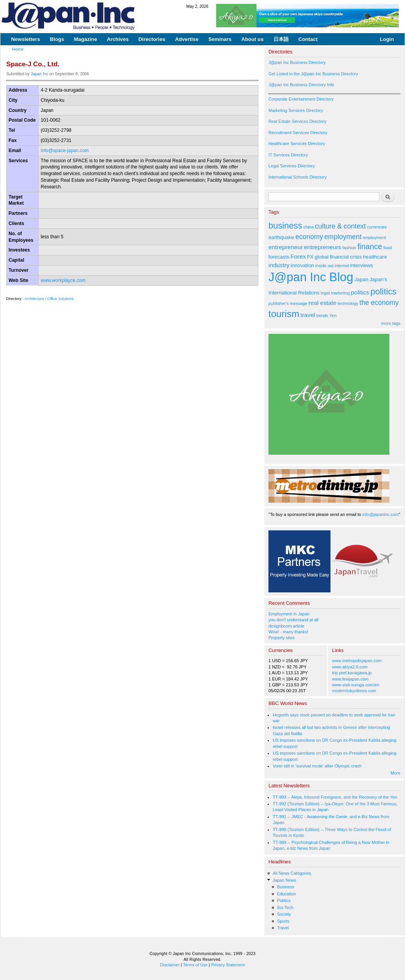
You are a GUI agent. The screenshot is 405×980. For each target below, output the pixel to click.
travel (308, 315)
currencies (377, 227)
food (388, 248)
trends (322, 315)
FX (310, 257)
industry (279, 265)
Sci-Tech (285, 907)
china (309, 227)
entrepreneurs (323, 247)
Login (387, 39)
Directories (152, 39)
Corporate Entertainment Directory (301, 99)
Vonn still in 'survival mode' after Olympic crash (317, 766)
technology (348, 303)
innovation (302, 265)
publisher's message (288, 303)
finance (370, 246)
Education (287, 894)
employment (343, 237)
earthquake (281, 237)
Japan (361, 279)
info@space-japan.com (65, 151)
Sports (283, 921)
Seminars (220, 39)
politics (360, 292)
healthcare (375, 257)
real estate (323, 303)
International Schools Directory (298, 177)
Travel (283, 928)
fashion (349, 248)
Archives (118, 39)
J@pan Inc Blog (311, 277)
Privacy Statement (228, 965)
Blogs (57, 39)
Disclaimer (170, 965)
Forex (298, 256)
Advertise (187, 39)
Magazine (85, 39)
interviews (361, 265)
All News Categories (292, 873)
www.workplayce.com (63, 280)
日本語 (281, 39)
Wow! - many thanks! (288, 632)
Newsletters (26, 39)
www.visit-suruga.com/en (356, 685)
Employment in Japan (289, 614)
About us (252, 39)
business (285, 226)
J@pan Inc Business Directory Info (301, 85)
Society (284, 914)
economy (309, 237)
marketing (340, 293)
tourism (284, 314)
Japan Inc (40, 74)
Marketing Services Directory (296, 110)
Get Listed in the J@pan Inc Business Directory (313, 74)
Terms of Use (195, 965)
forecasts (279, 257)
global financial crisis (338, 257)
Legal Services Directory (292, 166)
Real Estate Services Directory (298, 121)
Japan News (284, 880)
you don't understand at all (293, 620)
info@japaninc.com (381, 514)
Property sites (282, 638)
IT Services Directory (288, 155)
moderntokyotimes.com (354, 691)
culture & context (340, 226)
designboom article (286, 626)
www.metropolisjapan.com (357, 661)
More (395, 773)
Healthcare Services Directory (297, 144)
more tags (391, 323)
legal (325, 293)
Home (18, 49)
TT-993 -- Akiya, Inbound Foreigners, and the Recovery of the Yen (335, 797)
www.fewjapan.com (350, 679)
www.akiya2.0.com (350, 667)
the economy (379, 303)
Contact (308, 39)
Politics (284, 900)
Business (286, 887)
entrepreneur (286, 247)
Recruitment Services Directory (298, 133)
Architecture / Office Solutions (49, 299)
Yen (333, 315)
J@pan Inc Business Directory (297, 62)
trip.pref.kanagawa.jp (352, 673)
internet (342, 266)
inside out (324, 266)
